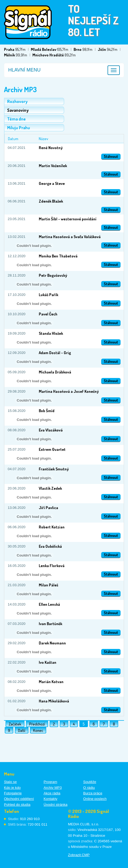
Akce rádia (52, 793)
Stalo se (10, 782)
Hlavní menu (24, 70)
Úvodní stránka (56, 805)
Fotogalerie (13, 793)
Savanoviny (18, 110)
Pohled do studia (17, 805)
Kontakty (50, 799)
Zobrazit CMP (79, 855)
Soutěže (90, 782)
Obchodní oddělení (19, 799)
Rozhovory (17, 101)
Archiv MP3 (53, 788)
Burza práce (93, 793)
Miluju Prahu (19, 128)
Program (50, 782)
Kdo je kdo (12, 788)
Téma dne (16, 119)
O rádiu (89, 788)
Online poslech (95, 799)
